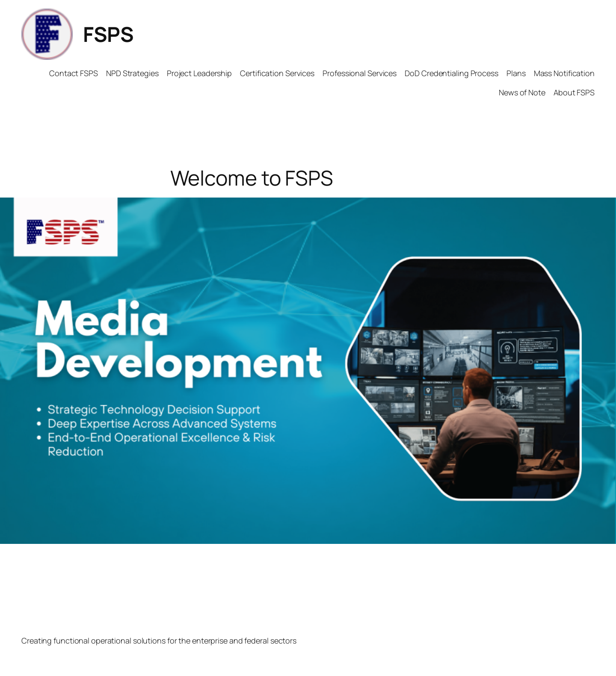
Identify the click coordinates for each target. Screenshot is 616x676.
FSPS (108, 34)
